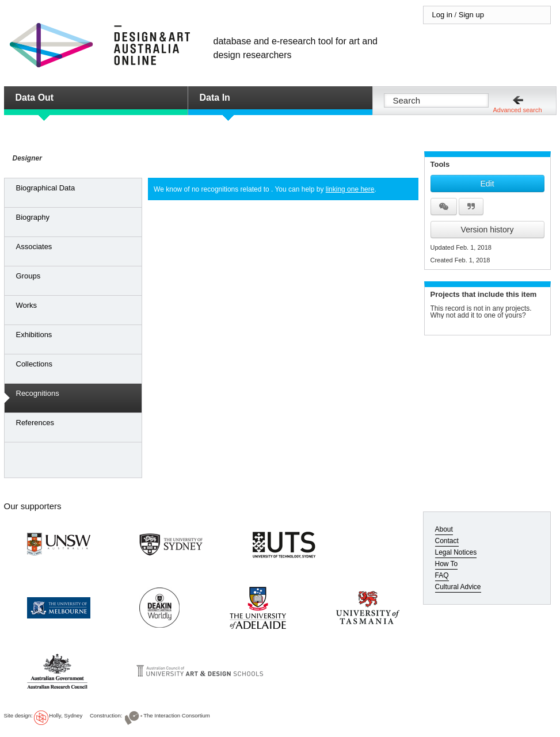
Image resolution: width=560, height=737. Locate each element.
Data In (215, 98)
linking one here (350, 189)
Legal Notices (456, 552)
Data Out (35, 98)
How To (447, 564)
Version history (487, 230)
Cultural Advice (458, 587)
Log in (442, 15)
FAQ (442, 575)
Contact (447, 541)
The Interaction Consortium (177, 715)
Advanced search (518, 110)
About (444, 529)
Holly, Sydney (66, 715)
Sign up (471, 15)
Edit (487, 184)
